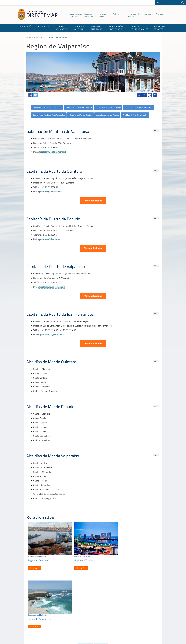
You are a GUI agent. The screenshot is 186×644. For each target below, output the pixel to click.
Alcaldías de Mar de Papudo (108, 115)
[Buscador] (167, 2)
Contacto (161, 14)
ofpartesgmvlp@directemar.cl (52, 152)
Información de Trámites (133, 15)
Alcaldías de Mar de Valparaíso (135, 115)
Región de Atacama (38, 559)
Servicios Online (102, 15)
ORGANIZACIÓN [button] (25, 27)
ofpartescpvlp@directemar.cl (52, 287)
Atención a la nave (139, 605)
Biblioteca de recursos (63, 636)
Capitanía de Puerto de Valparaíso (139, 107)
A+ (140, 95)
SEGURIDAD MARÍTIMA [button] (79, 28)
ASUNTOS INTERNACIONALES (139, 28)
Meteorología (147, 14)
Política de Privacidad (44, 636)
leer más (35, 566)
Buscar (182, 3)
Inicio (42, 37)
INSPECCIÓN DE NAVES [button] (159, 28)
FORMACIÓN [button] (44, 27)
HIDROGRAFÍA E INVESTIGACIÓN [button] (116, 28)
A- (145, 95)
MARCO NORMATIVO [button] (61, 28)
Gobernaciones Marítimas (76, 15)
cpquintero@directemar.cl (50, 192)
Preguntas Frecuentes (89, 15)
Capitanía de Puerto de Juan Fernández (49, 115)
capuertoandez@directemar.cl (52, 334)
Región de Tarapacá (82, 559)
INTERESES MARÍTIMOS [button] (97, 28)
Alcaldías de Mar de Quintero (81, 115)
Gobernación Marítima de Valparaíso (47, 107)
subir (156, 131)
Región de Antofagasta (128, 559)
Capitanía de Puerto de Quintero (79, 107)
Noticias (117, 14)
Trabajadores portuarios (142, 608)
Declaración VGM (139, 612)
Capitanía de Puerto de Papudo (108, 107)
